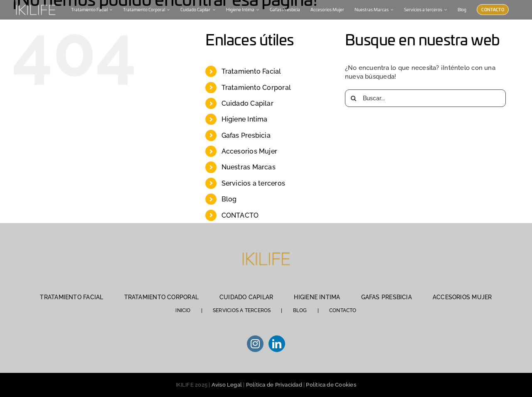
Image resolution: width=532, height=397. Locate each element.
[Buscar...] (425, 98)
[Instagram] (255, 344)
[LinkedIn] (277, 344)
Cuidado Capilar (248, 103)
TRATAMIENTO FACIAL (71, 297)
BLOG (300, 310)
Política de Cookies (331, 385)
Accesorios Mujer (250, 151)
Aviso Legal (227, 385)
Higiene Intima (245, 119)
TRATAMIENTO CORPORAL (162, 297)
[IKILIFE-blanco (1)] (35, 4)
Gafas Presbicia (246, 135)
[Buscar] (354, 98)
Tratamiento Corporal (256, 88)
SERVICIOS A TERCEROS (242, 310)
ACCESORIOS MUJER (462, 297)
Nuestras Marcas (249, 167)
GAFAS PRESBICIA (387, 297)
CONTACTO (240, 215)
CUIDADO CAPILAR (246, 297)
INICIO (183, 310)
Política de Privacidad (274, 385)
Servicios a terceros (254, 183)
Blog (229, 199)
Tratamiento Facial (251, 71)
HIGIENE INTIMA (317, 297)
